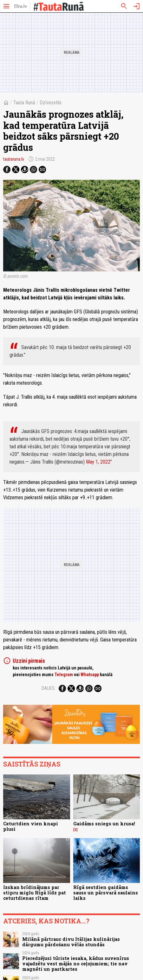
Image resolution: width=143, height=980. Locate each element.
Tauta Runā (24, 103)
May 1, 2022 (98, 462)
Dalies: (49, 688)
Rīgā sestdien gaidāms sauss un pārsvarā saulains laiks (106, 893)
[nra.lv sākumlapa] (21, 6)
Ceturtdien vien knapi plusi (31, 826)
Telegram (64, 675)
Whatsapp (90, 675)
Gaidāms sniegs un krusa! (104, 824)
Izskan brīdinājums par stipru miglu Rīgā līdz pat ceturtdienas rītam (35, 893)
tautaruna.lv (14, 159)
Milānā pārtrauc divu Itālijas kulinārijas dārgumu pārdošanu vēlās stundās (71, 942)
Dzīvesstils (51, 103)
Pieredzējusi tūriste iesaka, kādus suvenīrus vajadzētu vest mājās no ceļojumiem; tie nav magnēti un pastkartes (76, 964)
